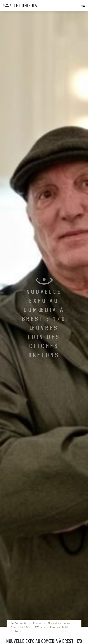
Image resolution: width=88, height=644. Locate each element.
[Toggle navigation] (84, 6)
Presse (37, 623)
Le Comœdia (19, 623)
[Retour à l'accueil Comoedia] (46, 5)
